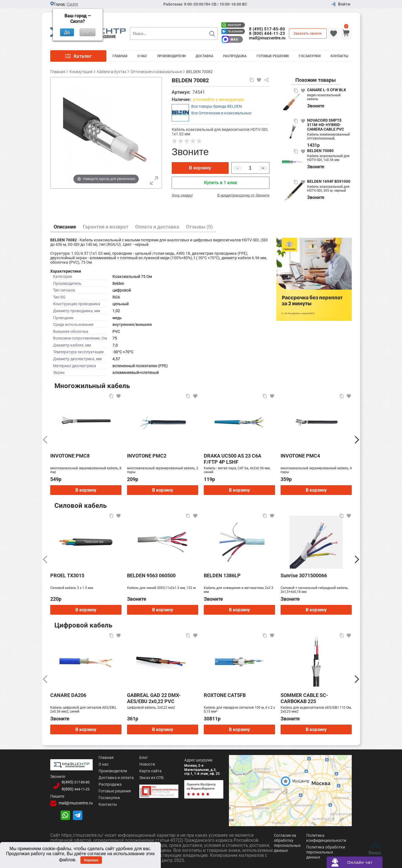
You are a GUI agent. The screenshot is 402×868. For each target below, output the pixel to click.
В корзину (200, 168)
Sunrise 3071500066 (304, 575)
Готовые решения (273, 56)
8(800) (73, 788)
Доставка (204, 56)
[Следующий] (357, 440)
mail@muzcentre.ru (267, 38)
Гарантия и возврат (106, 227)
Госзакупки (310, 56)
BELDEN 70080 (320, 151)
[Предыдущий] (45, 440)
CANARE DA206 (68, 695)
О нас (100, 764)
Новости (145, 764)
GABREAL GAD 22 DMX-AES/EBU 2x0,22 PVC (154, 698)
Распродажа (235, 56)
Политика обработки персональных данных (326, 852)
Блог (141, 758)
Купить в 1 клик (221, 183)
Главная (120, 56)
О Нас (142, 56)
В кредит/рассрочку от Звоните (243, 195)
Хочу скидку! (182, 195)
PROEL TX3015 (67, 575)
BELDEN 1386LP (222, 575)
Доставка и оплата (113, 778)
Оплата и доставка (157, 227)
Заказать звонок (308, 33)
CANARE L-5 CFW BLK (327, 90)
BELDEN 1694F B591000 (329, 181)
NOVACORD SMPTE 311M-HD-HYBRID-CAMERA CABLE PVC (326, 125)
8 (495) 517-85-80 (267, 29)
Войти (344, 4)
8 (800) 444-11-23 (267, 33)
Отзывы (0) (199, 227)
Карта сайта (148, 771)
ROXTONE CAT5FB (225, 695)
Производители (171, 56)
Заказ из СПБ (149, 778)
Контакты (339, 56)
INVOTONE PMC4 (300, 456)
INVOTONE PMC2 (147, 456)
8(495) (73, 782)
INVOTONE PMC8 (70, 456)
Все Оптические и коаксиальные (221, 113)
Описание (65, 227)
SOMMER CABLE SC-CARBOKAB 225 (304, 698)
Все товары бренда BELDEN (216, 106)
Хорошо (91, 860)
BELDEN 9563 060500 (151, 575)
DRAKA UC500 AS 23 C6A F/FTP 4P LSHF (233, 459)
